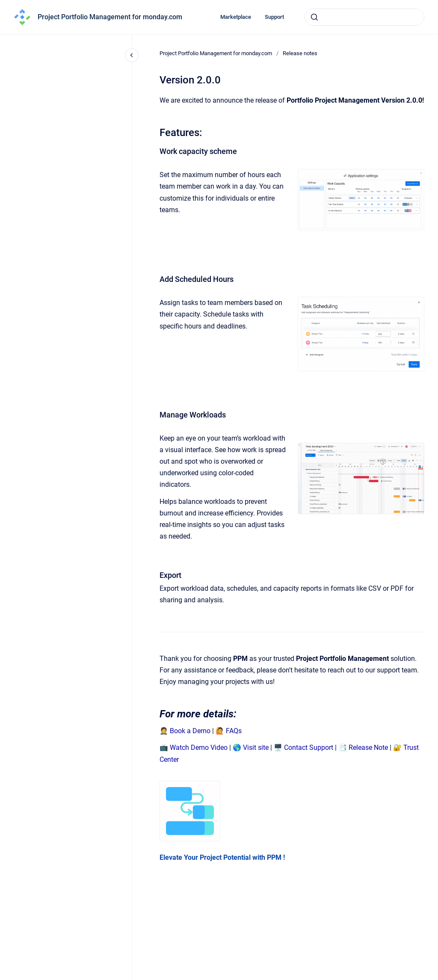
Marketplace (236, 17)
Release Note (368, 748)
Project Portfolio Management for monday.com (110, 17)
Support (274, 17)
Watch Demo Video (199, 748)
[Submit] (314, 17)
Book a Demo (190, 731)
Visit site (256, 748)
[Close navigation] (132, 55)
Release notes (300, 53)
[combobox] (364, 17)
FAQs (234, 731)
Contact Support (309, 748)
